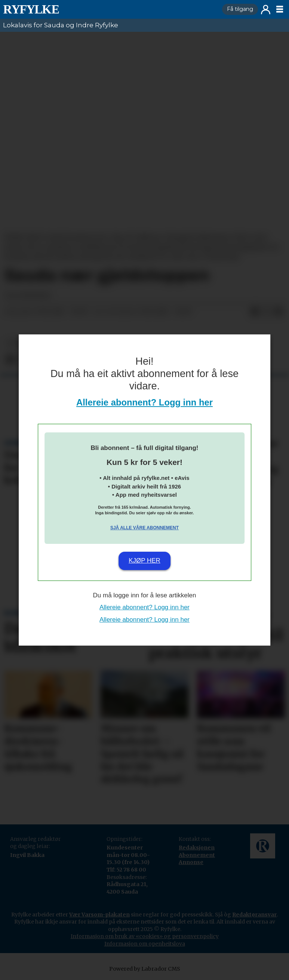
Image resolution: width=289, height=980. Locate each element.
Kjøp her (144, 561)
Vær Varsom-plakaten (99, 915)
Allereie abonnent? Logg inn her (144, 402)
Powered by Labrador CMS (145, 969)
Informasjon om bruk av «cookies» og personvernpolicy (145, 936)
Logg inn (266, 10)
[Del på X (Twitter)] (267, 312)
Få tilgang (240, 9)
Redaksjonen (197, 848)
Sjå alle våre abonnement (144, 528)
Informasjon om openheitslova (145, 944)
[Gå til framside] (31, 9)
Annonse (191, 862)
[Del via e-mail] (279, 312)
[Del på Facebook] (255, 312)
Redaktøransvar (254, 915)
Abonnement (197, 855)
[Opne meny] (280, 9)
